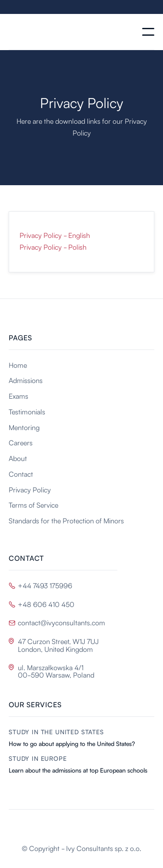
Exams (18, 396)
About (18, 458)
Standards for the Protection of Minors (66, 520)
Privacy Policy (30, 489)
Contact (21, 474)
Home (18, 365)
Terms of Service (33, 505)
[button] (148, 32)
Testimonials (27, 411)
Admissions (26, 380)
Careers (21, 442)
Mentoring (24, 427)
